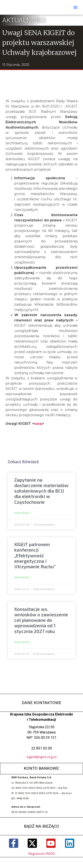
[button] (76, 7)
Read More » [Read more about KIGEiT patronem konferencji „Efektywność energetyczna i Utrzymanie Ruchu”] (23, 577)
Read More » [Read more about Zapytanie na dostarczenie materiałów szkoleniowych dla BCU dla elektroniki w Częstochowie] (23, 513)
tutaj (38, 423)
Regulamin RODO (42, 853)
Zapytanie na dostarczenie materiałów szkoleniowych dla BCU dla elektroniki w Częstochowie (41, 491)
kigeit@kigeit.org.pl (42, 757)
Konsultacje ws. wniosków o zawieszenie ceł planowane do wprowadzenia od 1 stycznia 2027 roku (41, 620)
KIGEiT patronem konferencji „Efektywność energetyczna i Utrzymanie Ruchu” (35, 555)
